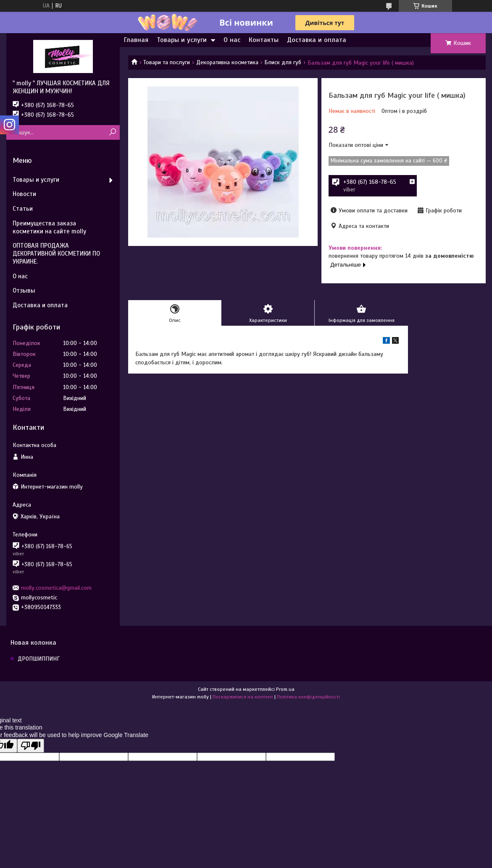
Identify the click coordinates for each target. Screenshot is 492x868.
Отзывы (24, 290)
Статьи (23, 209)
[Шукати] (112, 132)
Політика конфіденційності (308, 697)
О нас (232, 40)
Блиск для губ (283, 62)
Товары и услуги (182, 40)
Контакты (264, 40)
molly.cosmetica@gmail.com (56, 588)
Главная (136, 40)
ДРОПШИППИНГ (39, 659)
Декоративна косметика (227, 62)
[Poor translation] (31, 746)
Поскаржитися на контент (243, 697)
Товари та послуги (167, 62)
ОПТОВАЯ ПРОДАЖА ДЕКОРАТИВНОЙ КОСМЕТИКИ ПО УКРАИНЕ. (56, 254)
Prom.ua (285, 689)
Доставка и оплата (317, 40)
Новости (24, 194)
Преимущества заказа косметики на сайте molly (49, 227)
